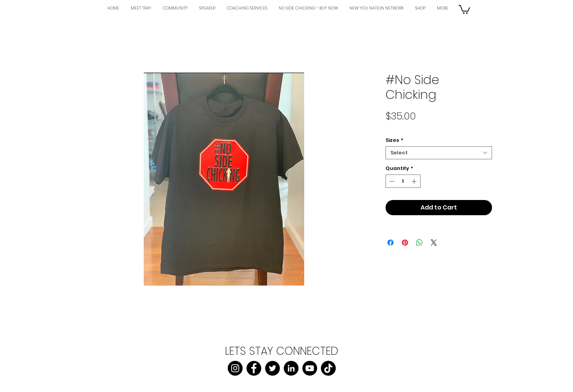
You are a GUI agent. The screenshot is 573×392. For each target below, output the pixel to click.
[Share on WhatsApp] (419, 243)
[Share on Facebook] (390, 243)
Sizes (394, 140)
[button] (464, 9)
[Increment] (415, 181)
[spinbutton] (403, 181)
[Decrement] (391, 181)
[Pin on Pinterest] (405, 243)
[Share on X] (434, 243)
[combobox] (439, 153)
